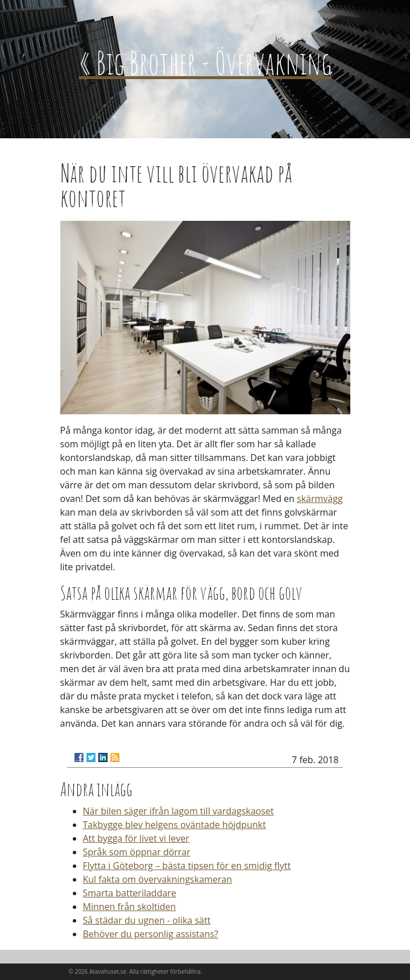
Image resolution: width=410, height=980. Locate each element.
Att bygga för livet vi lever (136, 838)
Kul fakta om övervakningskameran (158, 879)
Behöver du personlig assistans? (151, 934)
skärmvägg (320, 499)
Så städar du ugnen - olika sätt (147, 920)
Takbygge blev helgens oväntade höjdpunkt (175, 825)
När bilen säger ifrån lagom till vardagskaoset (179, 811)
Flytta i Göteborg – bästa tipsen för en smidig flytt (187, 866)
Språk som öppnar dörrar (137, 852)
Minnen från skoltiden (130, 907)
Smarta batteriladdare (130, 893)
